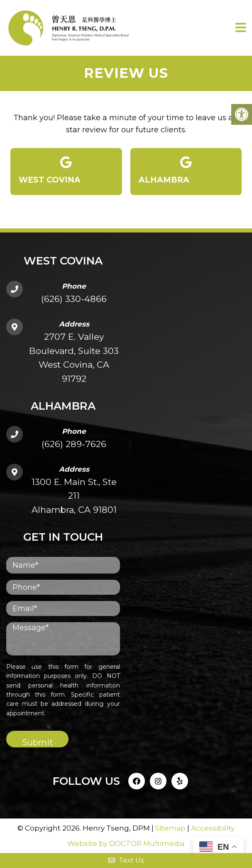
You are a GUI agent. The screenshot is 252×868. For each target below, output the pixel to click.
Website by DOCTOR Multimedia (126, 843)
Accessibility (213, 828)
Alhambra (186, 171)
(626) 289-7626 (74, 444)
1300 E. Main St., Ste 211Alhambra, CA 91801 (74, 496)
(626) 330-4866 (74, 299)
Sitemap (170, 828)
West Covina (66, 171)
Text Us (126, 860)
